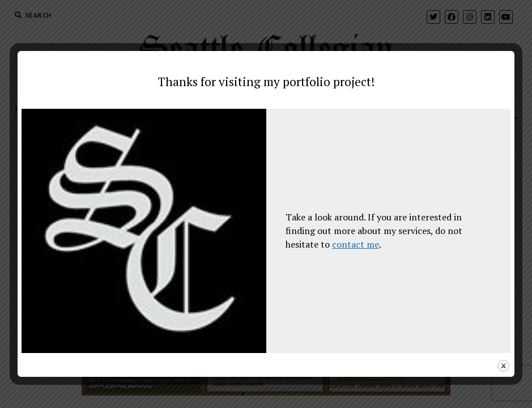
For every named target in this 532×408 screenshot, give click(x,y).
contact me (356, 244)
